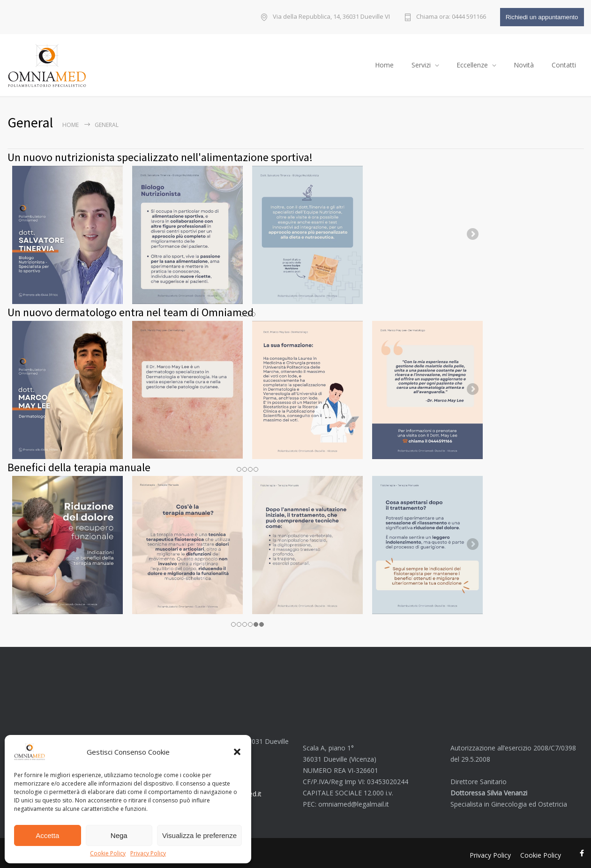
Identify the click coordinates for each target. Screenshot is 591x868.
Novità (524, 63)
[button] (237, 752)
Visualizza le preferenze (199, 835)
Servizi (421, 63)
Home (384, 63)
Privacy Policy (148, 853)
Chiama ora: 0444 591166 (451, 17)
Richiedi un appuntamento (542, 17)
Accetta (47, 835)
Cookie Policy (108, 853)
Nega (119, 835)
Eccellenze (472, 63)
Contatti (564, 63)
